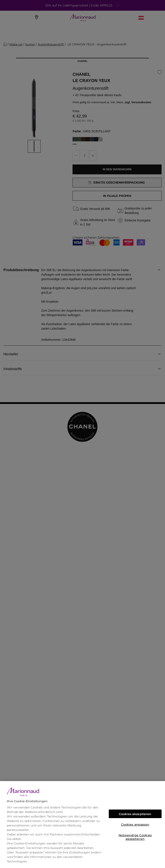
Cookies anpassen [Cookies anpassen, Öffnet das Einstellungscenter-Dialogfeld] (135, 825)
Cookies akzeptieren (135, 814)
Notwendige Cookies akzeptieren (135, 836)
